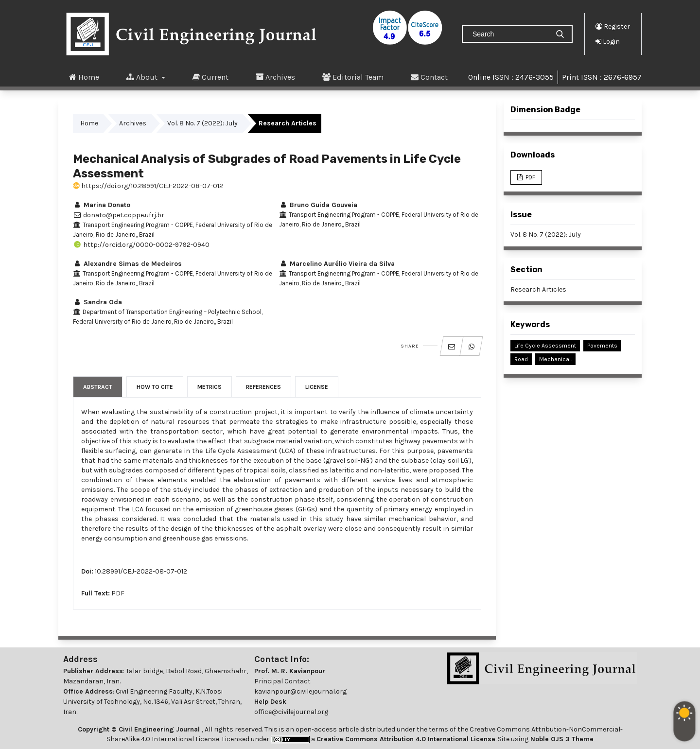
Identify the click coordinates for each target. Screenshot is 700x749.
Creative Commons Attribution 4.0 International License (406, 739)
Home (84, 77)
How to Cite (155, 387)
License (317, 387)
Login (608, 41)
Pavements (602, 346)
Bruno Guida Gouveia (318, 205)
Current (210, 77)
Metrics (210, 387)
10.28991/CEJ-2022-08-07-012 (141, 571)
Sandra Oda (97, 302)
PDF (118, 593)
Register (613, 26)
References (263, 387)
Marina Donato (102, 205)
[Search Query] (509, 34)
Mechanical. (555, 359)
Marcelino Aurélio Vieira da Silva (337, 264)
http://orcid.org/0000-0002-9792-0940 (141, 245)
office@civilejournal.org (291, 712)
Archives (275, 77)
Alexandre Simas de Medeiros (127, 264)
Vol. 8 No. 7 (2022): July (202, 123)
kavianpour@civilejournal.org (300, 691)
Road (521, 359)
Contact (429, 77)
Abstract (98, 387)
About (143, 77)
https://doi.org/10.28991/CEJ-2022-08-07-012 (148, 186)
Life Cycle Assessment (545, 346)
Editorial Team (353, 77)
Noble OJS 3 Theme (561, 739)
